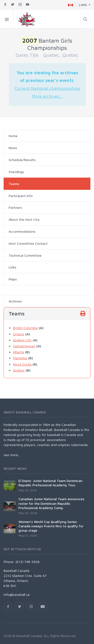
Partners (15, 207)
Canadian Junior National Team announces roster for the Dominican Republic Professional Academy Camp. (51, 503)
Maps (13, 279)
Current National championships (47, 88)
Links (13, 267)
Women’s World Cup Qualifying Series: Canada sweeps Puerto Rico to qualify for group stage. (51, 526)
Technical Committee (25, 255)
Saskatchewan (24, 346)
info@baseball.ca (17, 595)
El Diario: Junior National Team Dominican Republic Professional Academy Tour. (50, 483)
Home (13, 136)
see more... (12, 455)
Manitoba (20, 358)
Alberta (19, 352)
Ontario (19, 334)
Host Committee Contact (28, 243)
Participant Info (21, 196)
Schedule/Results (22, 160)
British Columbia (25, 328)
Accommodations (22, 231)
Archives (15, 301)
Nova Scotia (22, 364)
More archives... (47, 96)
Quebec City (22, 340)
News (13, 148)
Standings (16, 172)
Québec (19, 370)
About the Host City (24, 219)
